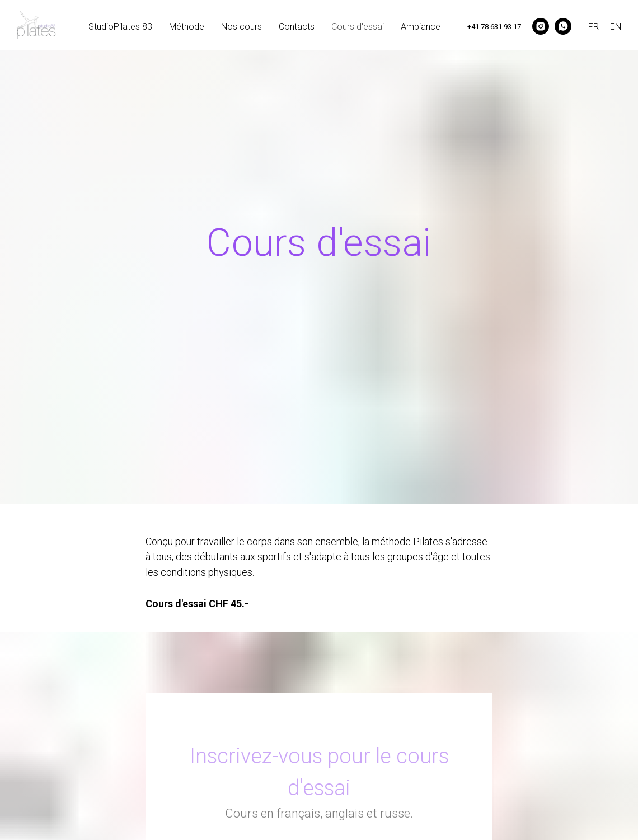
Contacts (297, 27)
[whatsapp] (563, 26)
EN (616, 27)
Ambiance (421, 27)
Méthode (187, 27)
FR (594, 27)
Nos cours (241, 27)
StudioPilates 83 (120, 27)
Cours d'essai (358, 27)
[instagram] (541, 26)
